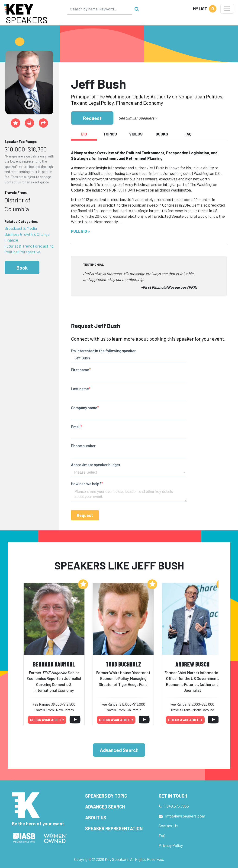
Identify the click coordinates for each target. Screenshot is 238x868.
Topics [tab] (110, 134)
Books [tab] (162, 134)
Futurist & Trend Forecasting (29, 246)
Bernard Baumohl (54, 664)
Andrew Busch (192, 664)
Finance (11, 240)
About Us (96, 818)
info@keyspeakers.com (185, 816)
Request (92, 118)
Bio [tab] (84, 134)
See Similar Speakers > (138, 118)
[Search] (100, 9)
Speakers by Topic (106, 796)
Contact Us (168, 826)
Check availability (47, 720)
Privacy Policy (171, 845)
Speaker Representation (114, 828)
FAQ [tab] (188, 134)
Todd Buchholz (123, 664)
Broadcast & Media (21, 228)
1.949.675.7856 (177, 806)
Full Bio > (80, 231)
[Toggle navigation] (227, 9)
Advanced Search (119, 750)
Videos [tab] (136, 134)
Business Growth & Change (27, 234)
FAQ (162, 836)
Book (22, 268)
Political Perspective (22, 252)
